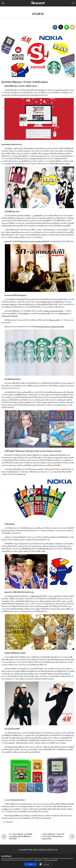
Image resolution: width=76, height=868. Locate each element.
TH (73, 3)
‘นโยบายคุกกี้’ (38, 860)
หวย (17, 156)
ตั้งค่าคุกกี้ (46, 864)
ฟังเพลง (7, 241)
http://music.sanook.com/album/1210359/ (50, 327)
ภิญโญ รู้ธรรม (48, 302)
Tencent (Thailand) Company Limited (38, 3)
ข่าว (3, 154)
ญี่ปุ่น (6, 809)
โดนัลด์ (25, 313)
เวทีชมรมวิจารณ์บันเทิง (10, 316)
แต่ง (35, 455)
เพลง (35, 216)
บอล (8, 592)
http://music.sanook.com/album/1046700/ (35, 241)
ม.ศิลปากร (13, 304)
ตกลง (31, 864)
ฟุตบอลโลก (36, 596)
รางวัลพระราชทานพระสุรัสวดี (53, 311)
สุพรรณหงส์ (64, 313)
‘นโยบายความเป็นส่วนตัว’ (51, 860)
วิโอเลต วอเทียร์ (54, 320)
